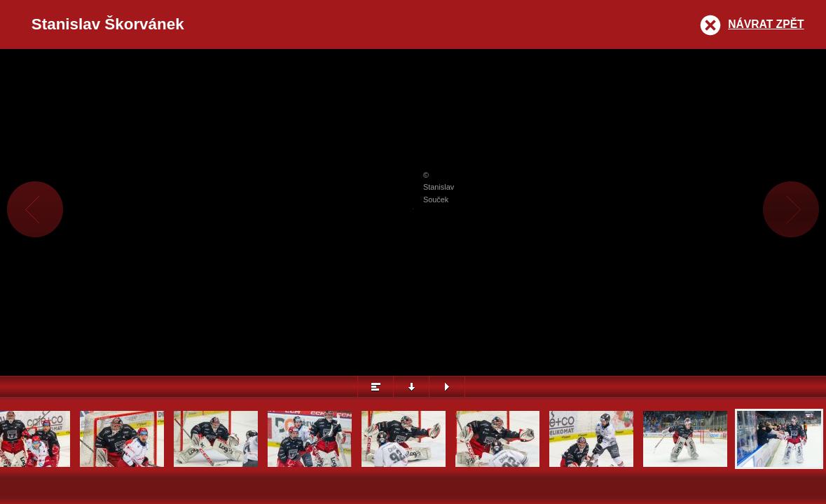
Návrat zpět (766, 24)
